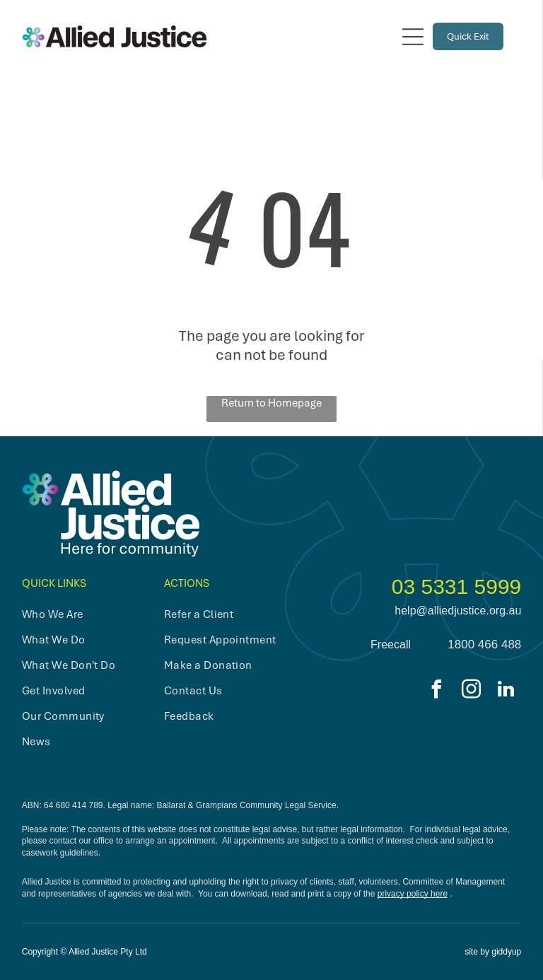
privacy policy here (413, 894)
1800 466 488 (484, 644)
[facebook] (436, 691)
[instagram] (471, 691)
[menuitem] (83, 614)
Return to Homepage (271, 403)
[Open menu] (413, 37)
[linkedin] (506, 691)
